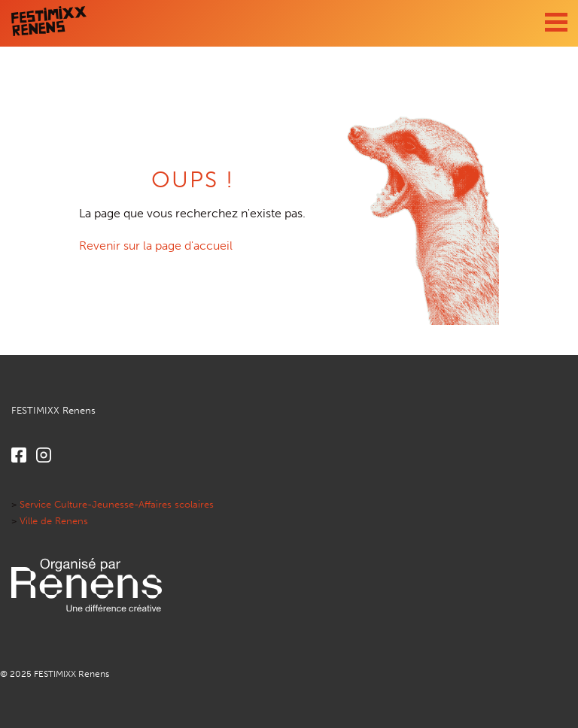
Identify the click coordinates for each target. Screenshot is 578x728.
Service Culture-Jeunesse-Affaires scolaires (117, 504)
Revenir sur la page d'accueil (156, 246)
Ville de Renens (54, 521)
